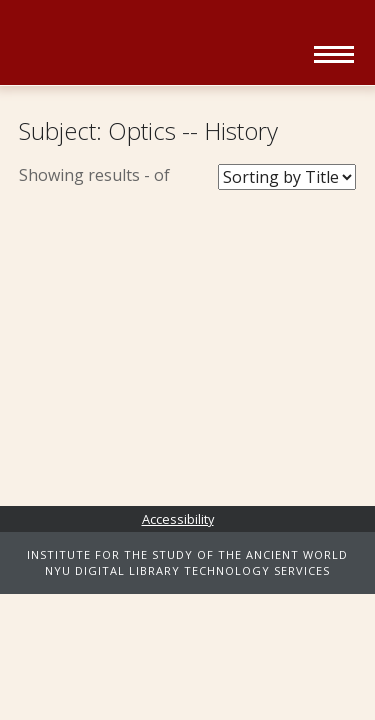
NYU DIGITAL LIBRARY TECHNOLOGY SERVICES (187, 570)
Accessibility (178, 519)
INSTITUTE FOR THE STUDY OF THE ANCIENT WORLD (187, 554)
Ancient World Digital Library (159, 45)
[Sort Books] (287, 177)
